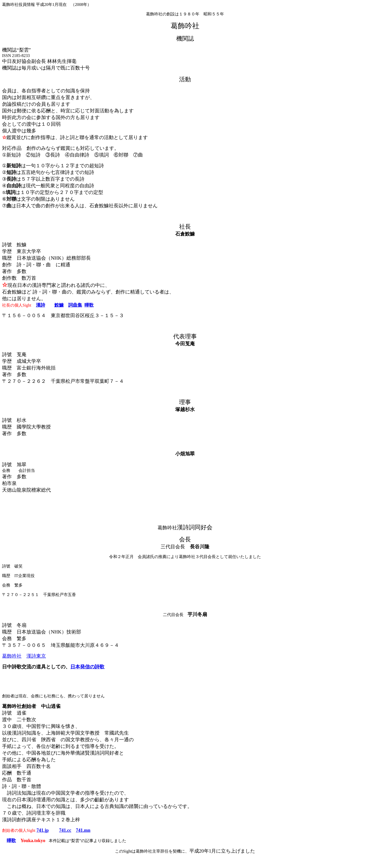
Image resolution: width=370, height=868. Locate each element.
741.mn (83, 830)
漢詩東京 (36, 656)
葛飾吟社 (12, 656)
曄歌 (89, 305)
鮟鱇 (59, 305)
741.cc (65, 830)
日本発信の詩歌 (87, 667)
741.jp (43, 830)
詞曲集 (75, 305)
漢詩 (41, 305)
